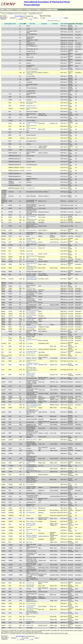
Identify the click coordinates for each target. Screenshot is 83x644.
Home (5, 10)
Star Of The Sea (31, 288)
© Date (21, 24)
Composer (44, 24)
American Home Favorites (31, 239)
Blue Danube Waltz (31, 259)
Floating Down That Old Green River (32, 220)
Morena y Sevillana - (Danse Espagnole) (32, 536)
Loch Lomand (30, 485)
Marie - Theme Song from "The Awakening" (32, 405)
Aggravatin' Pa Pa (31, 106)
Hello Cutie (29, 346)
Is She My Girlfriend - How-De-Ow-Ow (32, 352)
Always (28, 516)
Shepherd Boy (30, 320)
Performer (55, 24)
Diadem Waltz (30, 254)
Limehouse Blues (31, 617)
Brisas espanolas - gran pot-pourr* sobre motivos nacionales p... (32, 279)
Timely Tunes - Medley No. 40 (30, 469)
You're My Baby (30, 329)
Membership (43, 10)
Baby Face (29, 542)
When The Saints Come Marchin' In (31, 524)
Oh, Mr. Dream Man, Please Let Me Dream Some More (32, 73)
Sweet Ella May (30, 400)
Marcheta (29, 510)
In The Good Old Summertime (31, 606)
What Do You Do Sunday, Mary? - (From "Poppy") (31, 375)
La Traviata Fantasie (32, 147)
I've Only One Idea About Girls (31, 316)
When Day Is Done (31, 349)
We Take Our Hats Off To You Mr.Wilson (32, 311)
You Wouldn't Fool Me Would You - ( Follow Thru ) (32, 365)
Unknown (29, 168)
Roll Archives (34, 10)
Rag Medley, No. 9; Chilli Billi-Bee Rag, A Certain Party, (32, 268)
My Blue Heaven (31, 355)
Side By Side (30, 625)
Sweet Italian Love (31, 248)
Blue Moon (29, 620)
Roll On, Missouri (31, 314)
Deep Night (29, 533)
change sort (3, 19)
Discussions (15, 10)
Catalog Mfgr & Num (10, 24)
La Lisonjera (30, 343)
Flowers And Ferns (31, 230)
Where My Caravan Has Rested (32, 103)
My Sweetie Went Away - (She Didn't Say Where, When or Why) (32, 370)
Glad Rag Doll (30, 539)
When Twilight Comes (32, 521)
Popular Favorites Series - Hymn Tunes (32, 242)
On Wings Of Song (31, 508)
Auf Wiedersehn (31, 513)
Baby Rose (29, 251)
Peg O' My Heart (31, 603)
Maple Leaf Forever (32, 138)
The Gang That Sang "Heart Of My (32, 609)
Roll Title (32, 24)
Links (53, 10)
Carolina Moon (30, 583)
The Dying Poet (30, 188)
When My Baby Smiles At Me (30, 586)
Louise (28, 475)
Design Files (24, 10)
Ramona (29, 527)
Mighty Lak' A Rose (31, 440)
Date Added (64, 24)
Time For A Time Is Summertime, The (31, 327)
